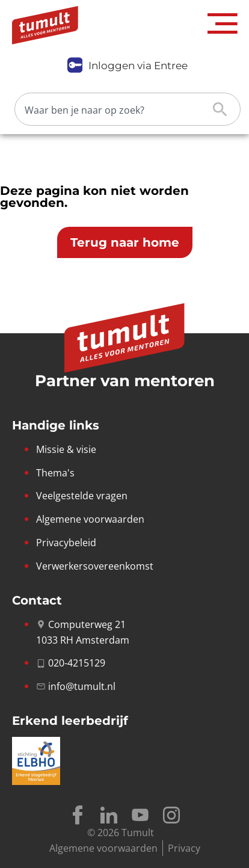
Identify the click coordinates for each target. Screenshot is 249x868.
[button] (223, 24)
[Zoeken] (118, 109)
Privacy (184, 848)
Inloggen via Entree (138, 66)
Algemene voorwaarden (103, 848)
